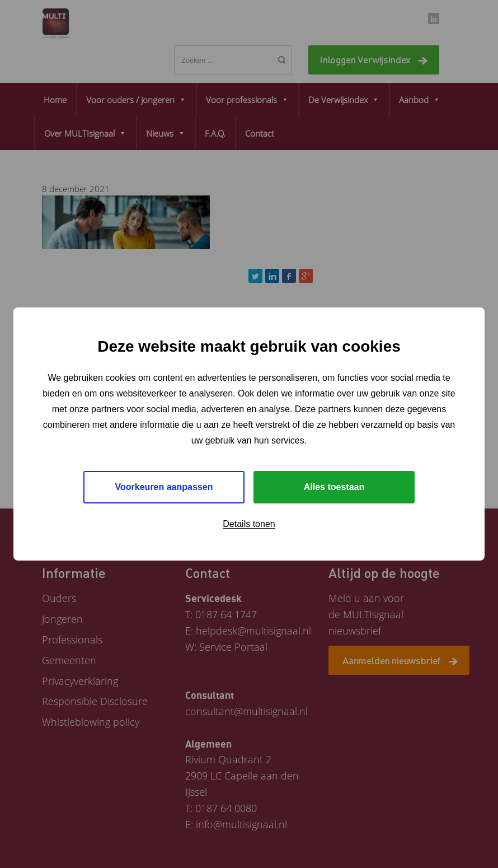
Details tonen (249, 524)
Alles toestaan (334, 487)
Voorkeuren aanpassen (164, 487)
